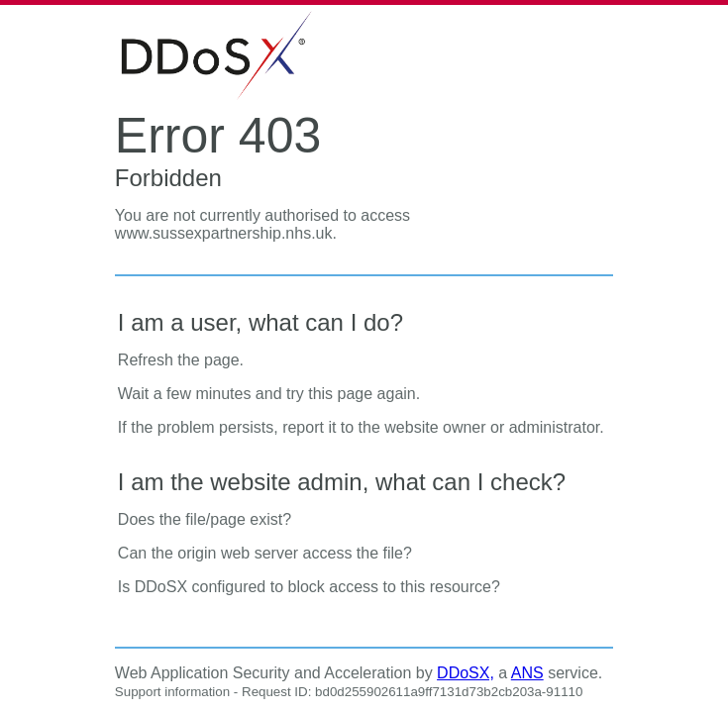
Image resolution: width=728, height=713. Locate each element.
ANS (527, 673)
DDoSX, (466, 673)
